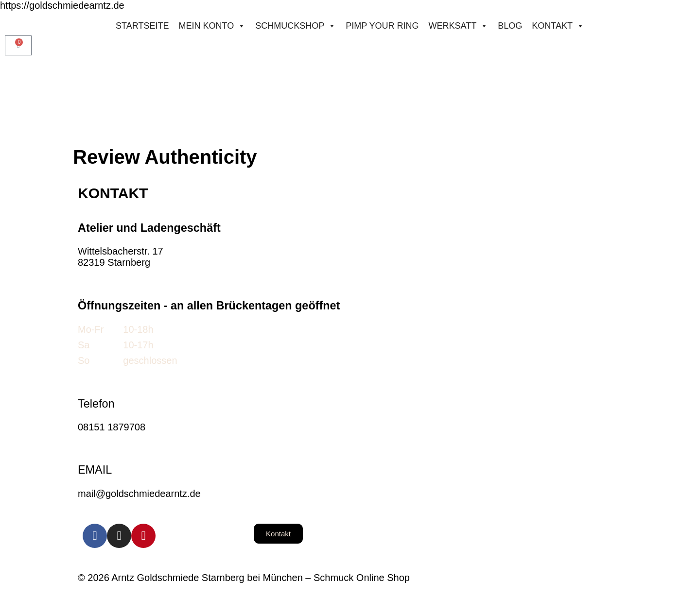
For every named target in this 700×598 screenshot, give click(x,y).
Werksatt (459, 26)
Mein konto (212, 26)
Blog (510, 26)
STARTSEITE (142, 26)
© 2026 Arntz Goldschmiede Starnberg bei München (190, 578)
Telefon (96, 404)
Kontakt (558, 26)
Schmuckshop (296, 26)
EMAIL (95, 470)
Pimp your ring (382, 26)
